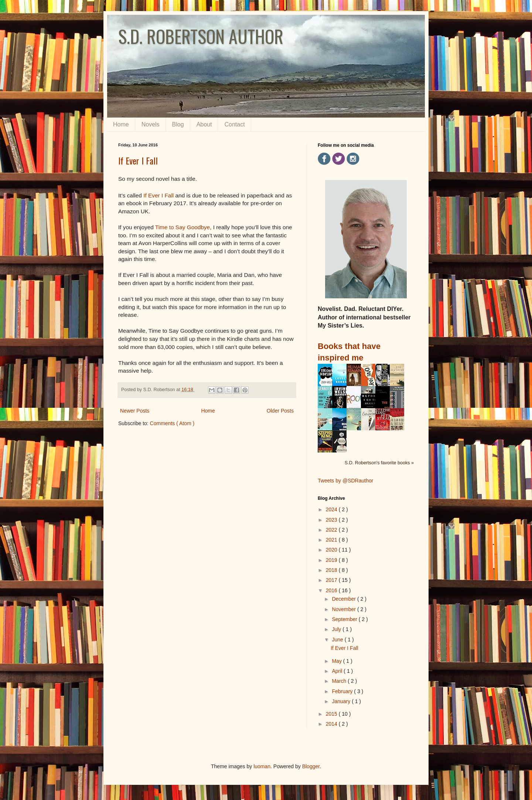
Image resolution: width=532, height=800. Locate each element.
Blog (178, 124)
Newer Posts (135, 411)
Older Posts (280, 411)
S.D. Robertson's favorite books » (379, 463)
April (338, 671)
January (342, 701)
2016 (332, 590)
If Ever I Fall (138, 160)
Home (121, 124)
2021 (332, 540)
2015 (332, 714)
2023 (332, 520)
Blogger (311, 766)
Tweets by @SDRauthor (345, 481)
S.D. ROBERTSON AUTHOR (201, 36)
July (337, 629)
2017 (332, 580)
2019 (332, 560)
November (344, 609)
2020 (332, 550)
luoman (262, 766)
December (344, 599)
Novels (151, 124)
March (340, 681)
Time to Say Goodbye (183, 227)
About (204, 124)
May (337, 661)
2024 (332, 509)
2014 (332, 724)
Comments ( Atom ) (172, 423)
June (338, 640)
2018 (332, 570)
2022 (332, 530)
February (343, 691)
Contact (234, 124)
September (345, 619)
